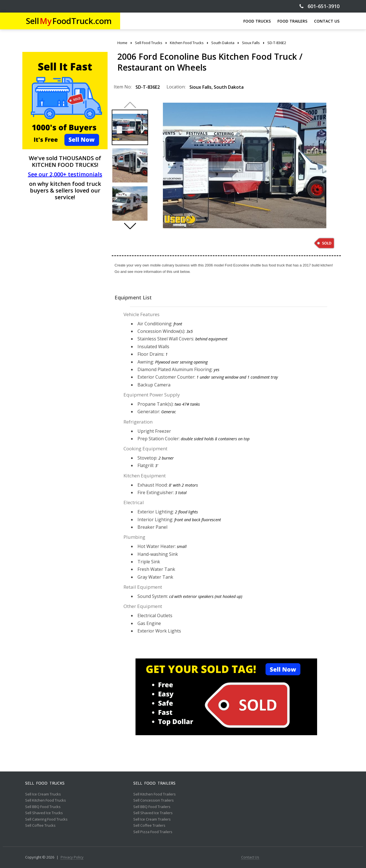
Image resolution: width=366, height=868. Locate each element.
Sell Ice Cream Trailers (152, 819)
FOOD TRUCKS (257, 21)
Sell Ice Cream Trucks (43, 794)
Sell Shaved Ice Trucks (44, 813)
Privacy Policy (72, 857)
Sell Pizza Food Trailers (153, 832)
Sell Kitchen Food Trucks (46, 800)
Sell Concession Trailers (154, 800)
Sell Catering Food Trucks (46, 819)
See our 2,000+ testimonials (65, 174)
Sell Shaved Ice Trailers (153, 813)
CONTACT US (327, 21)
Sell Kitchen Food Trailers (155, 794)
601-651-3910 (319, 6)
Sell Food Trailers (154, 783)
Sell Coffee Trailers (149, 826)
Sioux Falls (200, 87)
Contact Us (250, 857)
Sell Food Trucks (45, 783)
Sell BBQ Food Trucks (43, 807)
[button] (130, 226)
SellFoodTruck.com (69, 21)
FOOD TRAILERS (292, 21)
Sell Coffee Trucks (40, 826)
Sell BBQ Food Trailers (152, 807)
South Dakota (229, 87)
